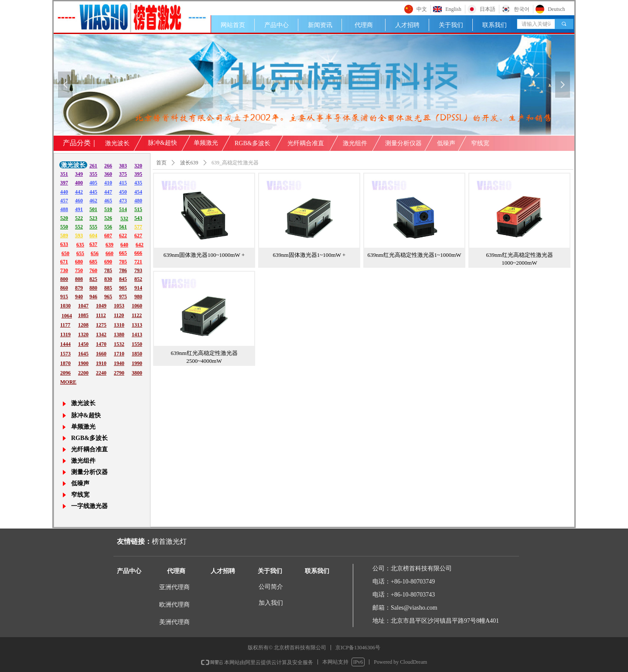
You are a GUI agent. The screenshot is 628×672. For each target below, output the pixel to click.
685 (93, 262)
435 (138, 183)
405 (93, 183)
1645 (83, 354)
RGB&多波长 (253, 143)
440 (64, 192)
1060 (137, 306)
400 (79, 183)
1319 (65, 334)
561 (123, 227)
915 (64, 297)
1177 (65, 325)
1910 (101, 363)
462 (93, 201)
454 (138, 192)
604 (93, 235)
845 (123, 279)
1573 (65, 354)
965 (108, 297)
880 (93, 288)
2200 (83, 373)
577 (138, 227)
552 (79, 227)
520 (64, 218)
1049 (101, 306)
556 (108, 227)
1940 (119, 363)
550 (64, 227)
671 (64, 262)
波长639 (189, 163)
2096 (65, 373)
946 (93, 297)
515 (138, 209)
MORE (68, 382)
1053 (119, 306)
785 (108, 270)
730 (64, 270)
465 (108, 201)
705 (123, 262)
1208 (83, 325)
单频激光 (206, 143)
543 (138, 218)
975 (123, 297)
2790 (119, 373)
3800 (137, 373)
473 (123, 201)
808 (79, 279)
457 (64, 201)
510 (108, 209)
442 (79, 192)
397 (64, 183)
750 (79, 270)
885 (108, 288)
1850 (137, 354)
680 (79, 262)
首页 (161, 163)
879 (79, 288)
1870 (65, 363)
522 (79, 218)
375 (123, 174)
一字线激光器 (89, 506)
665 (123, 253)
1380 (119, 334)
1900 (83, 363)
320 (138, 166)
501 (93, 209)
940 (79, 297)
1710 (119, 354)
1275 (101, 325)
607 (108, 235)
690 (108, 262)
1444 (65, 344)
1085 (83, 315)
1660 (101, 354)
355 (93, 174)
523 (93, 218)
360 (108, 174)
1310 (119, 325)
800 (64, 279)
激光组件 (355, 143)
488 (64, 209)
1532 (119, 344)
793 (138, 270)
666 (138, 253)
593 (79, 235)
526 (108, 218)
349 (79, 174)
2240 (101, 373)
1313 (137, 325)
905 (123, 288)
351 (64, 174)
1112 (101, 315)
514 (123, 209)
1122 (137, 315)
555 (93, 227)
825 (93, 279)
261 (93, 166)
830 (108, 279)
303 (123, 166)
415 (123, 183)
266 (108, 166)
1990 (137, 363)
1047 (83, 306)
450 (123, 192)
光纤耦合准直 (306, 143)
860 (64, 288)
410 (108, 183)
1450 (83, 344)
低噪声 (446, 143)
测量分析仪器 (403, 143)
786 (123, 270)
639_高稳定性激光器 (235, 163)
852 (138, 279)
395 (138, 174)
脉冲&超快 (162, 143)
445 (93, 192)
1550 (137, 344)
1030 (65, 306)
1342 (101, 334)
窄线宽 (480, 143)
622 (123, 235)
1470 (101, 344)
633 (64, 244)
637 (93, 244)
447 (108, 192)
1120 (119, 315)
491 (79, 209)
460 (79, 201)
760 (93, 270)
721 (138, 262)
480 (138, 201)
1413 (137, 334)
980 (138, 297)
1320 (83, 334)
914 (138, 288)
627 (138, 235)
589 (64, 235)
